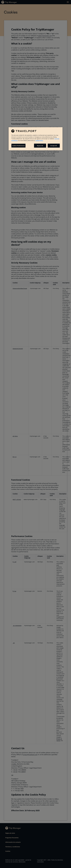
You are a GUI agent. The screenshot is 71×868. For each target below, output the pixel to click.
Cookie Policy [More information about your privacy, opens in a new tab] (39, 140)
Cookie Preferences (18, 146)
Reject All (40, 146)
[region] (36, 139)
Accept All (54, 146)
